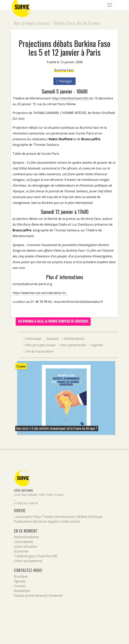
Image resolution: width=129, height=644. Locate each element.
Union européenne (28, 561)
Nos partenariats (73, 345)
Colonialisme (23, 542)
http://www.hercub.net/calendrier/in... (40, 293)
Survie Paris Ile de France (77, 23)
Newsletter (22, 591)
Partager (65, 81)
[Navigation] (110, 5)
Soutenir (52, 339)
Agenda (96, 345)
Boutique (21, 576)
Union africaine (25, 547)
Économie (21, 551)
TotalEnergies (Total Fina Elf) (36, 556)
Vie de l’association (39, 351)
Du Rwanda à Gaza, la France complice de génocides (53, 321)
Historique (32, 339)
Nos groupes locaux (32, 23)
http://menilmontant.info (70, 98)
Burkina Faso (64, 70)
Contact (20, 586)
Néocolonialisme (26, 537)
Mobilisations (73, 339)
